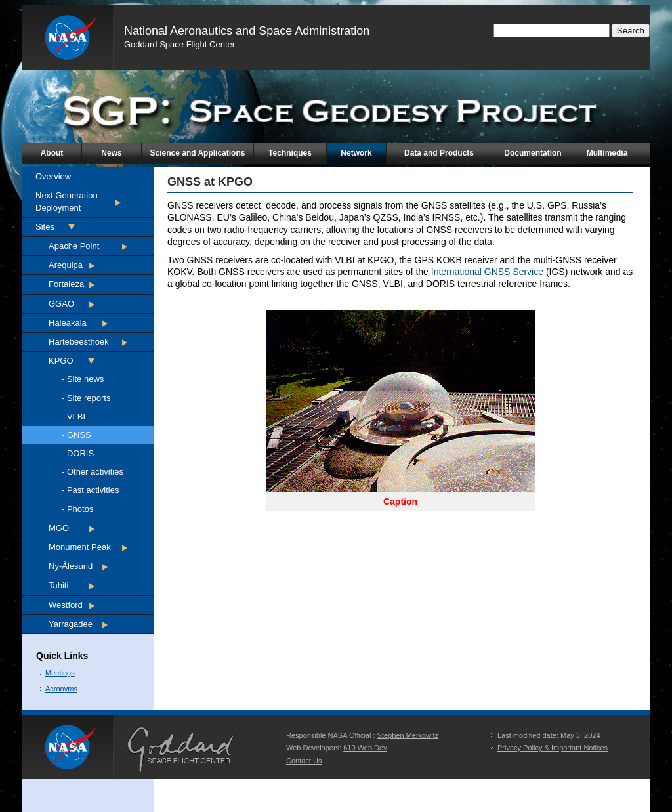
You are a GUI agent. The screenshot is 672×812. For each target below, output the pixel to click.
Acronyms (61, 689)
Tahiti (58, 585)
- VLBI (73, 417)
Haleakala (68, 323)
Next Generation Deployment (67, 201)
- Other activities (93, 472)
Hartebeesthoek (79, 342)
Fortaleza (66, 284)
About (52, 153)
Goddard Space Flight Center (179, 44)
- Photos (77, 509)
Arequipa (66, 265)
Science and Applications (198, 153)
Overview (53, 176)
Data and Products (439, 153)
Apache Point (74, 246)
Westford (66, 605)
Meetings (60, 673)
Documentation (533, 153)
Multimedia (607, 153)
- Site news (83, 379)
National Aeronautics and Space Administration (247, 31)
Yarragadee (71, 624)
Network (356, 153)
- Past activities (90, 490)
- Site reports (86, 398)
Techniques (290, 153)
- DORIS (78, 453)
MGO (59, 528)
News (111, 153)
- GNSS (76, 435)
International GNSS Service (487, 272)
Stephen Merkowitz (408, 735)
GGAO (61, 304)
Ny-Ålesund (71, 566)
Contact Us (304, 761)
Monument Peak (80, 547)
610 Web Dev (365, 748)
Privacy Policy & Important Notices (553, 748)
